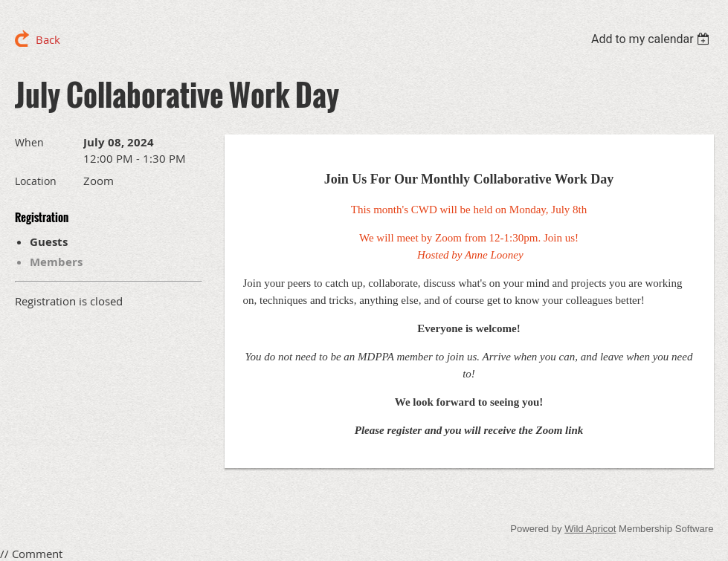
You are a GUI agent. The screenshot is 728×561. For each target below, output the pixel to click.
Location (36, 181)
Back (48, 39)
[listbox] (653, 39)
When (29, 142)
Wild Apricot (590, 529)
